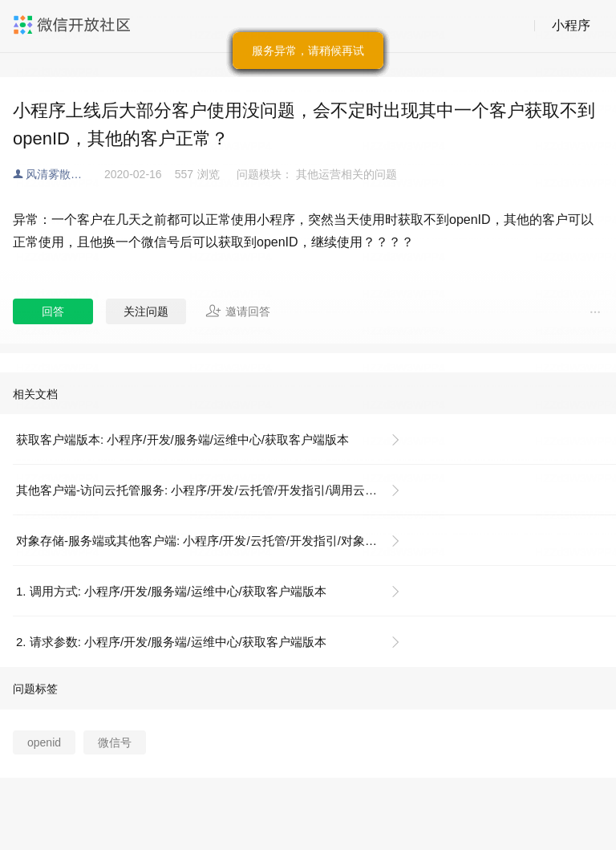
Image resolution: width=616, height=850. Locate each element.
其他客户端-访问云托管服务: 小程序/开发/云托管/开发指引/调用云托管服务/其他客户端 (215, 490)
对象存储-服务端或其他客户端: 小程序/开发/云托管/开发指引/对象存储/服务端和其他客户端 (215, 541)
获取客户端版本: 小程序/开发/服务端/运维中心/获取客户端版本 (182, 439)
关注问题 (146, 311)
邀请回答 (238, 311)
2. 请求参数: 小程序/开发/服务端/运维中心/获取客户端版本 (171, 642)
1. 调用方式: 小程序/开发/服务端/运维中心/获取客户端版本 (171, 591)
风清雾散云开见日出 (65, 174)
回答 (53, 311)
